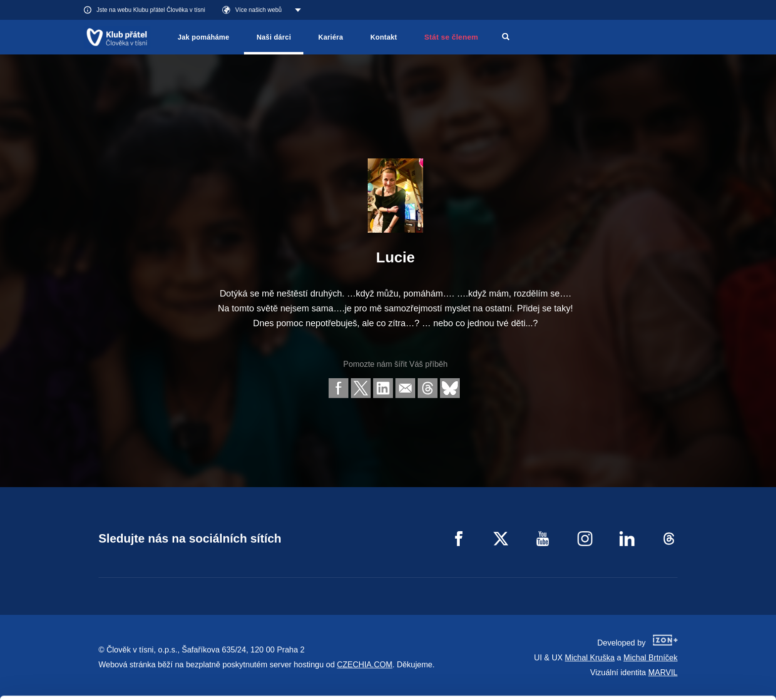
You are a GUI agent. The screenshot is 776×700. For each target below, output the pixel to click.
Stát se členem (451, 37)
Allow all (694, 629)
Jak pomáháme (203, 37)
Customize (694, 654)
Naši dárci (274, 37)
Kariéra (331, 37)
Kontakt (384, 37)
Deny (694, 679)
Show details (153, 687)
